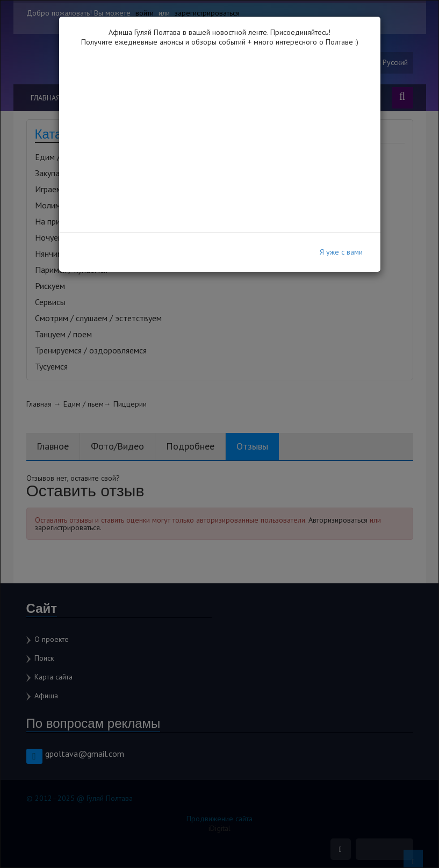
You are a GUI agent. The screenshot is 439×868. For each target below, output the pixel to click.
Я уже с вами (341, 252)
